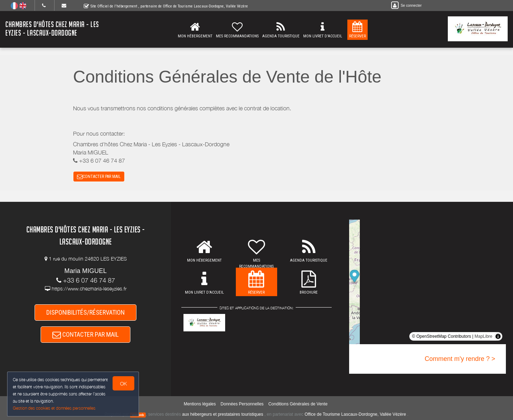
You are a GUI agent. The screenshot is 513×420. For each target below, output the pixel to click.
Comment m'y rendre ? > (460, 359)
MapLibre (483, 336)
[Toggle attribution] (498, 336)
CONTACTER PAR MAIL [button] (99, 177)
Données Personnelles (242, 404)
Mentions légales (200, 404)
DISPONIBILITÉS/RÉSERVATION (85, 312)
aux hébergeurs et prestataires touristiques (222, 414)
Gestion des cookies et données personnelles (54, 408)
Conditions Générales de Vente (298, 404)
